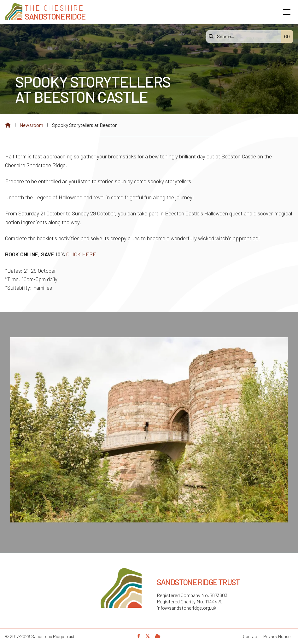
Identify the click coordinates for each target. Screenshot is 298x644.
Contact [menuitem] (251, 636)
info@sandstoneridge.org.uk (187, 608)
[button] (287, 12)
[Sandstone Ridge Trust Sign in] (158, 636)
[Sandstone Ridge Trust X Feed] (148, 636)
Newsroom (31, 125)
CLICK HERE (81, 254)
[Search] (245, 37)
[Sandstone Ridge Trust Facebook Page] (139, 636)
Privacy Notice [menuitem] (277, 636)
